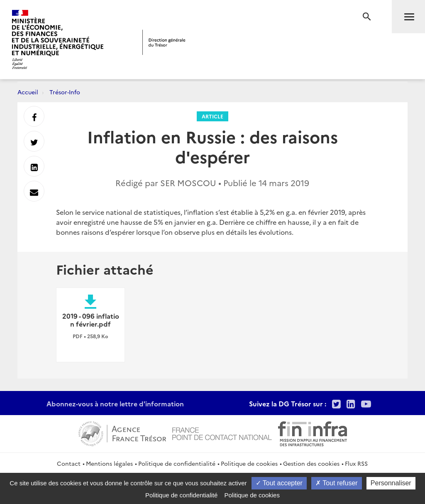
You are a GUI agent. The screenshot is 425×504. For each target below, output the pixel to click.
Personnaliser (391, 483)
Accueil (28, 92)
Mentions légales (109, 463)
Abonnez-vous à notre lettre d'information (115, 403)
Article (212, 116)
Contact (69, 463)
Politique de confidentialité (177, 463)
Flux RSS (356, 463)
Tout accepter (279, 483)
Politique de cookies (249, 463)
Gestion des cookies (311, 463)
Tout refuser (337, 483)
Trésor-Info (65, 92)
